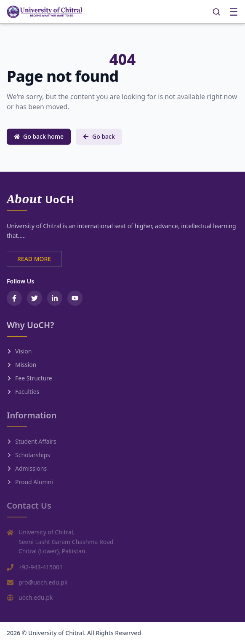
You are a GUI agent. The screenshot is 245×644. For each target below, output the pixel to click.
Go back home (39, 136)
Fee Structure (29, 378)
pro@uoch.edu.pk (43, 582)
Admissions (27, 468)
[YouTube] (75, 298)
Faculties (23, 392)
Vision (19, 351)
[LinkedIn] (55, 298)
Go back (99, 136)
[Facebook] (14, 298)
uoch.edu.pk (36, 597)
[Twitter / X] (35, 298)
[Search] (216, 12)
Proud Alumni (30, 482)
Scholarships (28, 455)
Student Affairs (32, 441)
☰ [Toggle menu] (234, 12)
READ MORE (34, 259)
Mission (21, 365)
